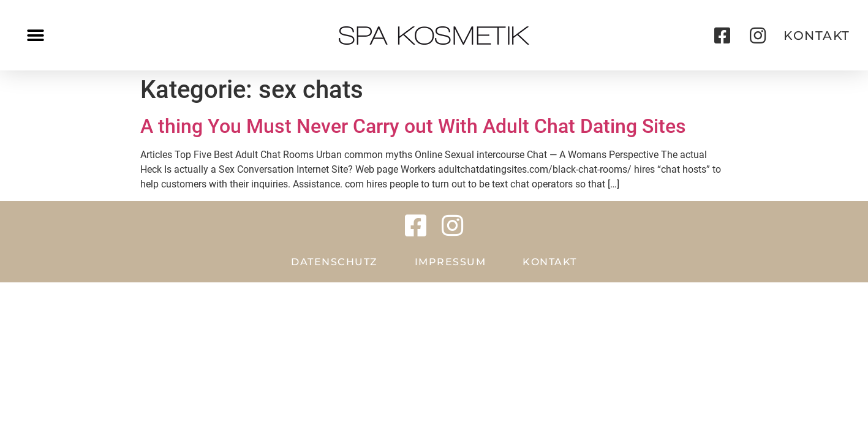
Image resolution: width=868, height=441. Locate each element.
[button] (35, 35)
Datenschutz (334, 262)
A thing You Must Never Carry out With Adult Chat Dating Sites (413, 126)
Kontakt (550, 262)
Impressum (451, 262)
